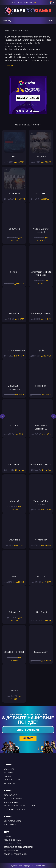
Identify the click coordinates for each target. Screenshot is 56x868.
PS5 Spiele (8, 776)
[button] (2, 416)
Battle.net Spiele (11, 783)
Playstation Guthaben (14, 799)
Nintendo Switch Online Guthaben (19, 806)
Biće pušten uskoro (13, 821)
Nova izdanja (10, 825)
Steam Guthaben (11, 802)
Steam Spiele (9, 769)
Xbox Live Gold (10, 795)
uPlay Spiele (9, 773)
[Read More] (28, 66)
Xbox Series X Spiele (12, 780)
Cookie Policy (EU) (12, 843)
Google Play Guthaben (14, 809)
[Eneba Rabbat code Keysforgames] (28, 95)
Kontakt (7, 836)
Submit (28, 738)
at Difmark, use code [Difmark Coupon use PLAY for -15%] (24, 2)
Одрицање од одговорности (18, 847)
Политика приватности (15, 854)
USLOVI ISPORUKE (11, 850)
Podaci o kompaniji (13, 840)
